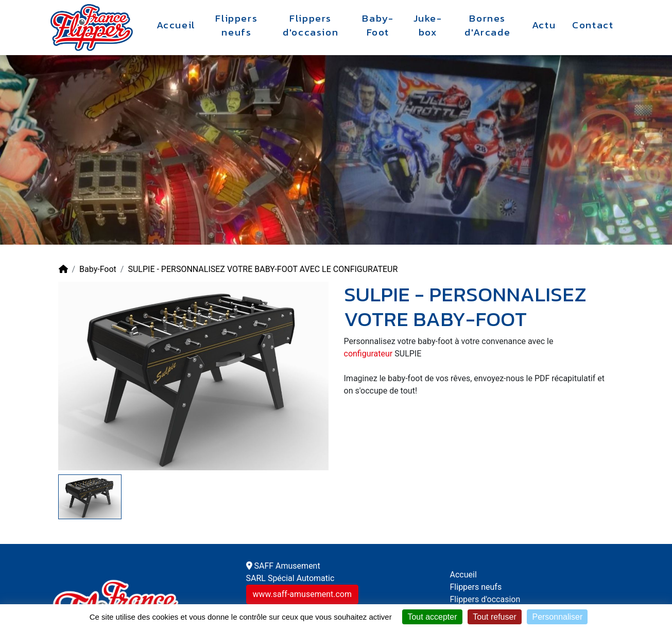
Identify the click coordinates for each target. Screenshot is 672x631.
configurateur (368, 354)
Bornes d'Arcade (487, 25)
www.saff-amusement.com (302, 594)
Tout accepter (432, 617)
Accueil (176, 25)
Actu (544, 25)
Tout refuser (494, 617)
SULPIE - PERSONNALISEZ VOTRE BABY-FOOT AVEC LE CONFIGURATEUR (263, 269)
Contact (593, 25)
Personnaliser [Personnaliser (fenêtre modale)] (557, 617)
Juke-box (428, 25)
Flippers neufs (236, 25)
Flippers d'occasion (311, 25)
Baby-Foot (378, 25)
